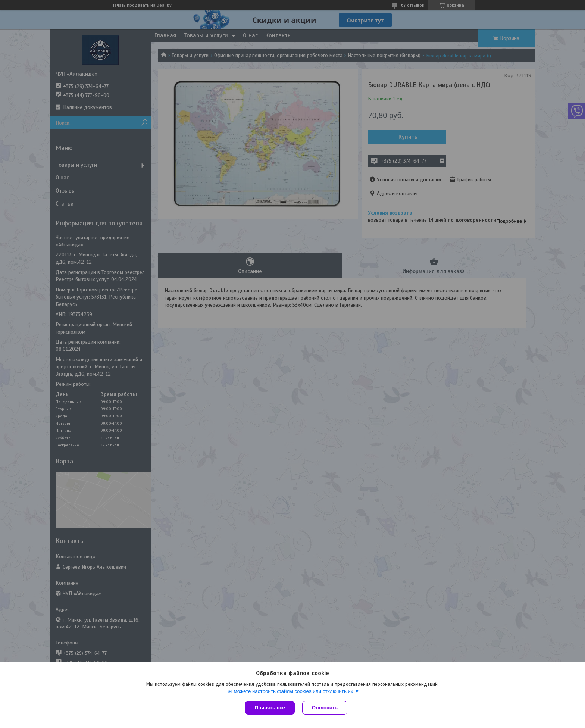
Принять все (270, 708)
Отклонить (325, 708)
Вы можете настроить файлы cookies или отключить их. (290, 691)
